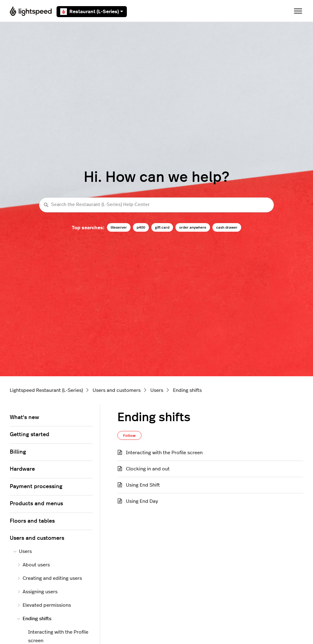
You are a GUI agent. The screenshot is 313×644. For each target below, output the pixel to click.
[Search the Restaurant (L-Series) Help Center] (156, 205)
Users (157, 390)
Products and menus (36, 504)
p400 (141, 227)
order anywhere (193, 227)
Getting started (29, 435)
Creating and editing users (50, 578)
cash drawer (227, 227)
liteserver (119, 227)
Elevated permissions (44, 605)
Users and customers (117, 390)
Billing (18, 452)
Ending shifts (187, 390)
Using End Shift (143, 485)
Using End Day (142, 501)
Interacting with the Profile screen (164, 453)
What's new (24, 418)
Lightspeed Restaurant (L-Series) (46, 390)
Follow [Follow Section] (129, 436)
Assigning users (37, 592)
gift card (162, 227)
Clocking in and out (148, 469)
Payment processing (36, 487)
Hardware (22, 469)
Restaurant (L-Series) (92, 12)
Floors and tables (32, 521)
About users (33, 565)
